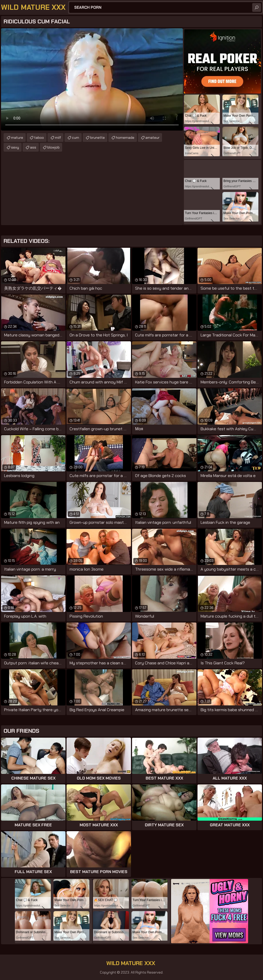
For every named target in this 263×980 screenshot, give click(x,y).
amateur (152, 138)
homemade (125, 138)
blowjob (53, 147)
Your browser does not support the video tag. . (92, 79)
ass (33, 147)
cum (76, 138)
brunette (97, 138)
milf (58, 138)
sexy (15, 147)
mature (17, 138)
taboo (39, 138)
